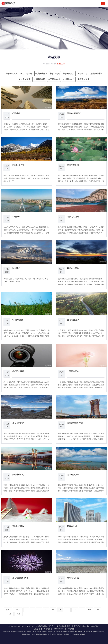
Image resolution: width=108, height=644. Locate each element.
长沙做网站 (79, 632)
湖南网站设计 (55, 634)
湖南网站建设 (44, 634)
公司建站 (16, 113)
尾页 (18, 614)
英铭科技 (83, 634)
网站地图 (71, 629)
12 (67, 610)
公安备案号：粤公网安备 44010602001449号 (50, 629)
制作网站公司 (73, 217)
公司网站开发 (73, 371)
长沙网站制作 (99, 632)
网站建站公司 (18, 475)
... (39, 610)
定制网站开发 (73, 578)
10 (53, 610)
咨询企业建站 (73, 268)
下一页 (9, 614)
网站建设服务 (73, 475)
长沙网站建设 (69, 632)
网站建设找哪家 (74, 113)
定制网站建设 (18, 526)
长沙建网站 (75, 634)
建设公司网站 (18, 423)
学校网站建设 (18, 320)
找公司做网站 (18, 371)
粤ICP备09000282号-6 (90, 626)
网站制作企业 (18, 165)
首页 (8, 610)
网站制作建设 (27, 634)
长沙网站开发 (89, 632)
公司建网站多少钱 (75, 423)
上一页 (18, 610)
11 (60, 610)
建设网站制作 (65, 634)
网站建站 (16, 268)
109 (89, 610)
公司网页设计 (73, 320)
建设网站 (35, 634)
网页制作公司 (73, 165)
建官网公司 (72, 526)
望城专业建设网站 (20, 578)
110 (97, 610)
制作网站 (16, 217)
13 (75, 610)
